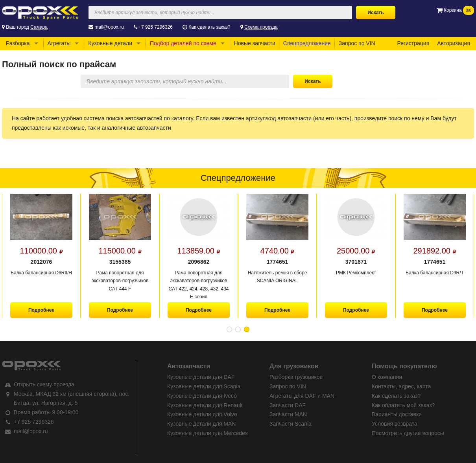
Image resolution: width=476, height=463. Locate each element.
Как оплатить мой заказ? (403, 405)
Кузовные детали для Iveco (202, 396)
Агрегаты (59, 43)
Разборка (18, 43)
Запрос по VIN (357, 43)
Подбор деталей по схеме (183, 43)
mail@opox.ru (109, 27)
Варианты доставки (397, 414)
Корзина (455, 10)
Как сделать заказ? (209, 27)
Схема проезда (261, 27)
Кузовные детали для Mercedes (208, 433)
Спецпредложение (307, 43)
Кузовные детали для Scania (204, 386)
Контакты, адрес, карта (401, 386)
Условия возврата (395, 424)
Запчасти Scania (291, 424)
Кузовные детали (110, 43)
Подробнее (41, 310)
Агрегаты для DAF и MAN (302, 396)
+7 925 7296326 (156, 27)
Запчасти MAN (288, 414)
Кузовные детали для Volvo (202, 414)
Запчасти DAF (288, 405)
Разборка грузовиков (296, 377)
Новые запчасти (255, 43)
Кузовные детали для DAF (201, 377)
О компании (387, 377)
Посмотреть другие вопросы (408, 433)
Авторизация (454, 43)
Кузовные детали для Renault (205, 405)
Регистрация (413, 43)
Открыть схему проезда (44, 384)
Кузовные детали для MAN (201, 424)
